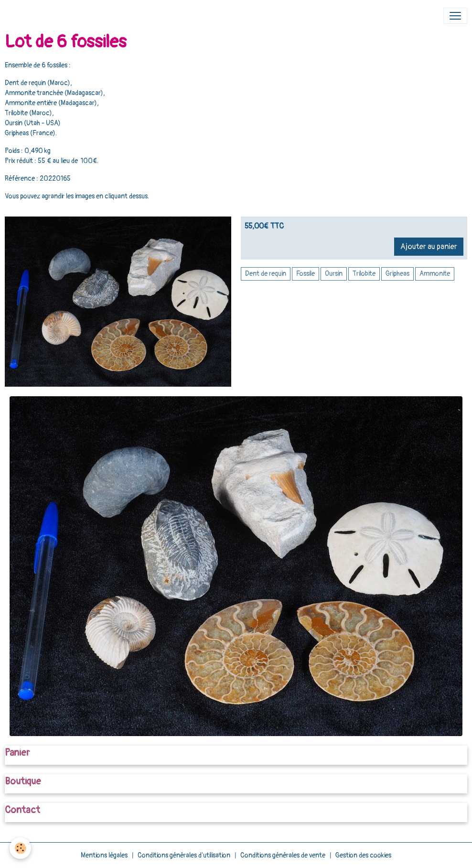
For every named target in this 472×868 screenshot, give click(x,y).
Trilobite (364, 274)
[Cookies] (20, 848)
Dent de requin (266, 274)
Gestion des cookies (363, 855)
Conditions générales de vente (283, 855)
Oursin (334, 274)
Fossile (306, 274)
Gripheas (397, 274)
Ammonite (435, 274)
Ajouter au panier (429, 247)
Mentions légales (104, 855)
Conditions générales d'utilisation (184, 855)
